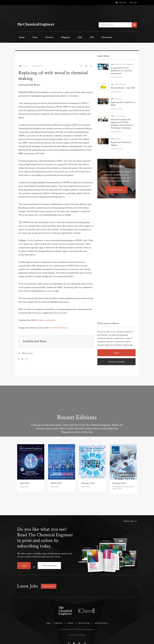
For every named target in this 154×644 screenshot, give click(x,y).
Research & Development (124, 63)
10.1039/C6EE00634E (59, 326)
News (30, 37)
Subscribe (121, 2)
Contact (70, 619)
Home (20, 37)
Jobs (66, 37)
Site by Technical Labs (77, 630)
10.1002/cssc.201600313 (47, 319)
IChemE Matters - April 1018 (122, 84)
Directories (86, 37)
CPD (74, 37)
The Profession (120, 80)
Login (133, 2)
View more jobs (50, 582)
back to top (129, 520)
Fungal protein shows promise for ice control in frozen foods (123, 68)
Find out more (117, 185)
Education (119, 94)
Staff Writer (41, 340)
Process (26, 64)
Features (41, 37)
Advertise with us (103, 619)
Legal (46, 619)
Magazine (55, 37)
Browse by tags (84, 619)
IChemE (118, 134)
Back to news (28, 352)
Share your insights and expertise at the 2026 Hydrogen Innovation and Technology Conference (121, 119)
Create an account (116, 357)
